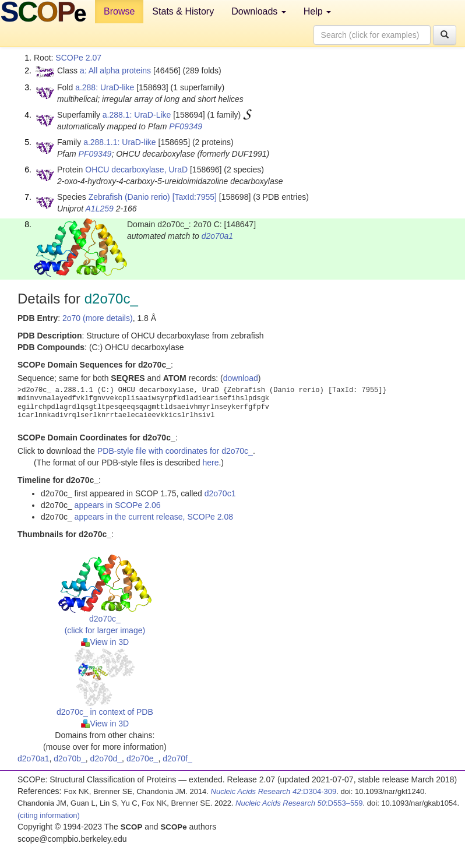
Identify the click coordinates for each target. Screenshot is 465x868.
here (210, 463)
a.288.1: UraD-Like (137, 115)
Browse (119, 11)
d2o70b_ (70, 758)
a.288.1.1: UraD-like (120, 142)
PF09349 (186, 126)
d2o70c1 (220, 493)
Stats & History (183, 11)
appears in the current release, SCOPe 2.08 (154, 517)
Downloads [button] (259, 11)
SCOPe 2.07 (78, 58)
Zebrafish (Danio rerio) (129, 197)
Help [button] (317, 11)
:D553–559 (299, 803)
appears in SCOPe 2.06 (118, 505)
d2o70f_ (177, 758)
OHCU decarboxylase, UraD (136, 170)
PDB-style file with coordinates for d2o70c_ (175, 451)
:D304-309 (274, 791)
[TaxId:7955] (195, 197)
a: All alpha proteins (115, 70)
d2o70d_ (106, 758)
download (241, 378)
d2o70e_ (142, 758)
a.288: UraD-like (105, 87)
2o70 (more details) (98, 318)
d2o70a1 (218, 236)
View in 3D (105, 642)
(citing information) (49, 815)
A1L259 (100, 209)
